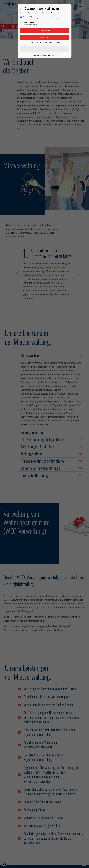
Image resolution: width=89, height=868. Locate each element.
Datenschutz (36, 56)
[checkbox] (21, 17)
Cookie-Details (53, 56)
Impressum (44, 56)
